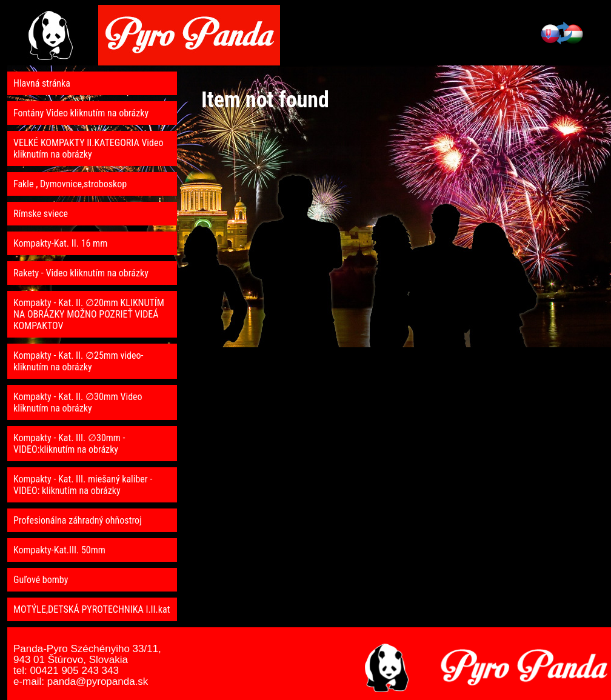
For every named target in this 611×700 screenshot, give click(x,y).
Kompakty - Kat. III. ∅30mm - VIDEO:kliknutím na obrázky (69, 444)
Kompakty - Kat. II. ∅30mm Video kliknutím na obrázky (78, 402)
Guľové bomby (41, 580)
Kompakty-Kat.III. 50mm (59, 550)
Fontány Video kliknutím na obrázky (81, 113)
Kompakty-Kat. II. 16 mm (60, 243)
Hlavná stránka (42, 83)
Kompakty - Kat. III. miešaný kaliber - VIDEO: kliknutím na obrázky (83, 485)
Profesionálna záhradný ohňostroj (78, 520)
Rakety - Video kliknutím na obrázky (81, 273)
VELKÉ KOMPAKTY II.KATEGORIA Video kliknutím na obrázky (88, 148)
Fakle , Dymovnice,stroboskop (70, 184)
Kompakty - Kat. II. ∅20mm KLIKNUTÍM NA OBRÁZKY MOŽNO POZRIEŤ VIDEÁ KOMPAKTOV (89, 314)
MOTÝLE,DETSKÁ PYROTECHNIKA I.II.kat (92, 609)
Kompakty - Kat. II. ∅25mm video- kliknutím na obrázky (78, 361)
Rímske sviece (41, 214)
